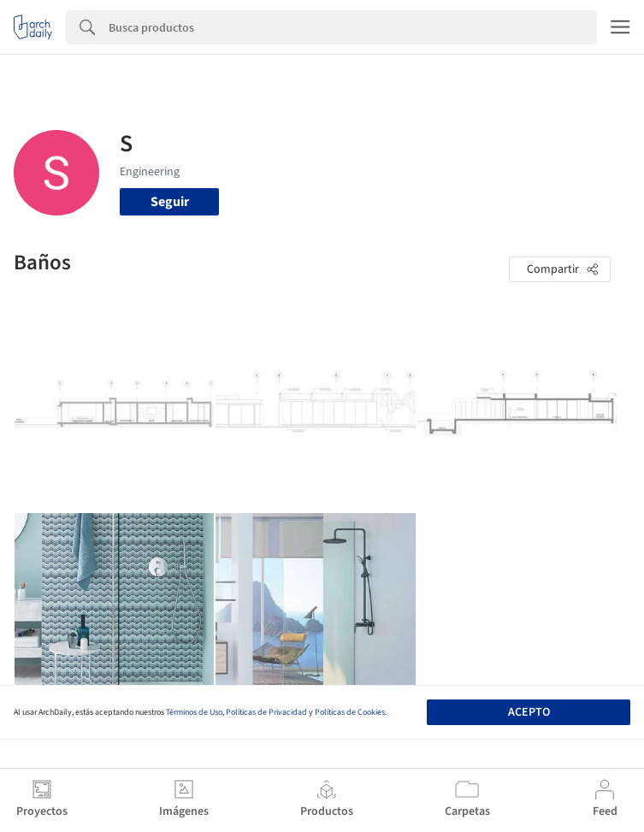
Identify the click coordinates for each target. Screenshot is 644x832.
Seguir (170, 202)
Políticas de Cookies (350, 712)
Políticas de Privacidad (266, 712)
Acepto (529, 712)
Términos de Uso (194, 712)
